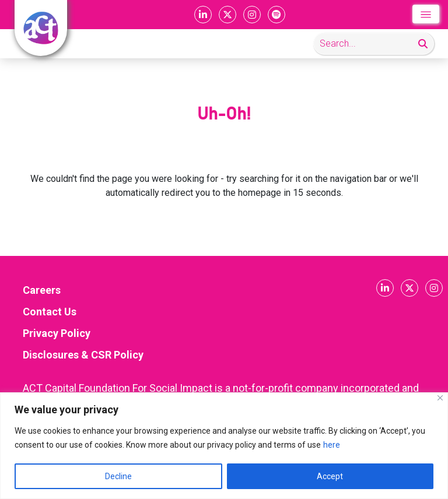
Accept (330, 476)
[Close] (440, 398)
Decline (118, 476)
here (332, 445)
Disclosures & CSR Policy (83, 355)
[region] (224, 446)
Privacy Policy (57, 333)
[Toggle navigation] (426, 14)
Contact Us (50, 312)
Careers (42, 290)
